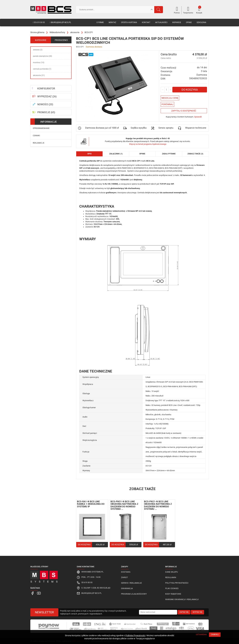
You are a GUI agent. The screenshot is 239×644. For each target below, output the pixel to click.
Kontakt (146, 22)
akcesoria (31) (39, 75)
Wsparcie (177, 22)
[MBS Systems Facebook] (32, 593)
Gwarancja (127, 588)
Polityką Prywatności (135, 635)
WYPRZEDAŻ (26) (47, 96)
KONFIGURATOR (46, 89)
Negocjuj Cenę (170, 98)
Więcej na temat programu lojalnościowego (148, 144)
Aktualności (161, 22)
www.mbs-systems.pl (92, 572)
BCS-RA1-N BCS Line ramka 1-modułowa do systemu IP (91, 504)
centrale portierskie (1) (42, 69)
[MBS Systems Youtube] (38, 593)
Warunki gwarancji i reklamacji (182, 599)
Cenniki (36, 136)
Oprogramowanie (41, 128)
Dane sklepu (171, 572)
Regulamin (171, 577)
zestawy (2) (38, 50)
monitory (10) (39, 63)
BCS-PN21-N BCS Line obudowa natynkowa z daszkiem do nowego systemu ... (158, 505)
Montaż (112, 22)
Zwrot (124, 577)
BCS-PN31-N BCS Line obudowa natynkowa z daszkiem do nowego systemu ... (124, 505)
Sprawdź (198, 117)
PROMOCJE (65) (46, 112)
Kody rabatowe (173, 594)
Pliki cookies (172, 588)
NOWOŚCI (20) (45, 104)
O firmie (100, 22)
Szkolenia (201, 22)
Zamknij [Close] (215, 635)
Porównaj (167, 104)
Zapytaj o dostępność (184, 111)
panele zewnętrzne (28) (42, 56)
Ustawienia (201, 635)
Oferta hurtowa (129, 22)
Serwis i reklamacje (131, 583)
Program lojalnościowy (134, 594)
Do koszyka (190, 90)
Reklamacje (39, 143)
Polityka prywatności (177, 583)
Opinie (189, 22)
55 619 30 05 (39, 22)
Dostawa (126, 572)
